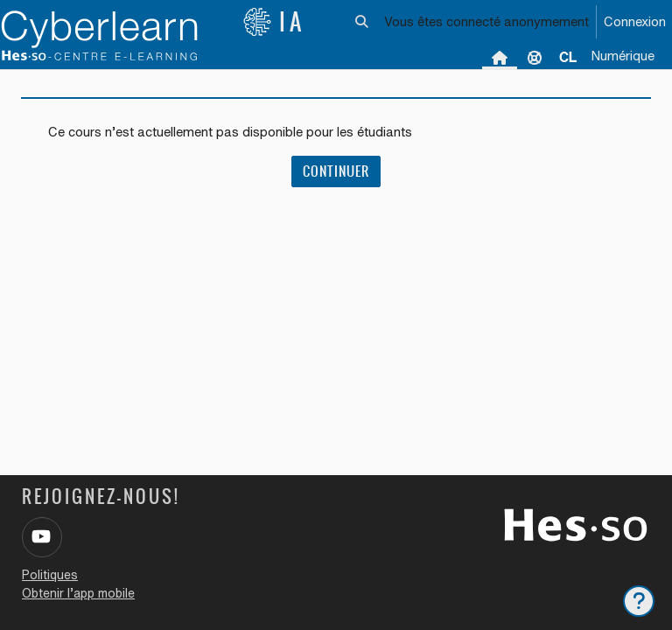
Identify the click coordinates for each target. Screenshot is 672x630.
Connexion (635, 21)
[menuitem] (568, 57)
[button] (363, 22)
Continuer (336, 171)
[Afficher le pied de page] (639, 601)
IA (274, 22)
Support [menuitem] (535, 57)
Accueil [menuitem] (500, 57)
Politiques (50, 575)
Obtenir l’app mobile (78, 593)
